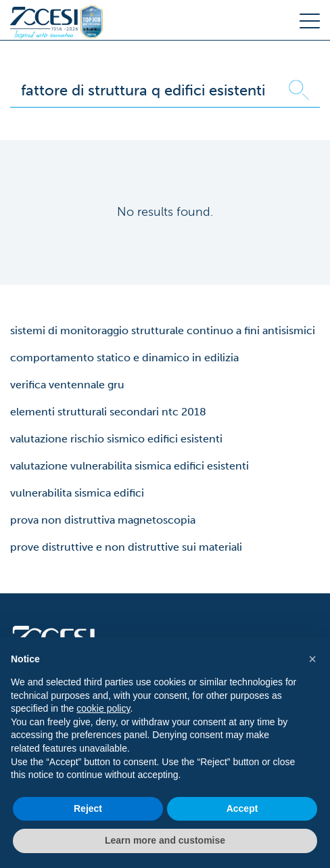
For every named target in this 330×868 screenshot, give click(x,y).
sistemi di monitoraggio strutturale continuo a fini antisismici (163, 330)
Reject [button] (88, 808)
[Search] (144, 90)
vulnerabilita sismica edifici (77, 493)
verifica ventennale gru (67, 385)
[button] (312, 659)
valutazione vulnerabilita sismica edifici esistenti (129, 466)
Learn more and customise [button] (165, 840)
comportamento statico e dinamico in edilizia (124, 358)
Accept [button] (242, 808)
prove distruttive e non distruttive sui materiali (126, 547)
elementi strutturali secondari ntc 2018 (108, 412)
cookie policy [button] (103, 708)
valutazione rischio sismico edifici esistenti (116, 439)
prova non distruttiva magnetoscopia (103, 520)
